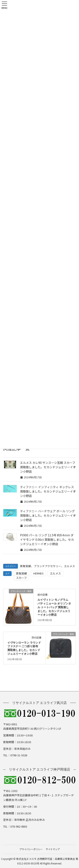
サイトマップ (53, 849)
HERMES (38, 573)
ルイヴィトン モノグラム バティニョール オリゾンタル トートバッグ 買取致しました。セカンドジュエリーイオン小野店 (54, 607)
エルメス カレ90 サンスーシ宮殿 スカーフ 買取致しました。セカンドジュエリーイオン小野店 (48, 467)
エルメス (70, 566)
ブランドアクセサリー (48, 566)
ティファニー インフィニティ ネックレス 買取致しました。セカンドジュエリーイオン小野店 (48, 491)
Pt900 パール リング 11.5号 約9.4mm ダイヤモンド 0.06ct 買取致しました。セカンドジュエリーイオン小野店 (47, 539)
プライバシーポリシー (31, 849)
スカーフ (21, 578)
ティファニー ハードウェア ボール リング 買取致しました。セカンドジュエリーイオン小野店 (48, 515)
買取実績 (25, 566)
